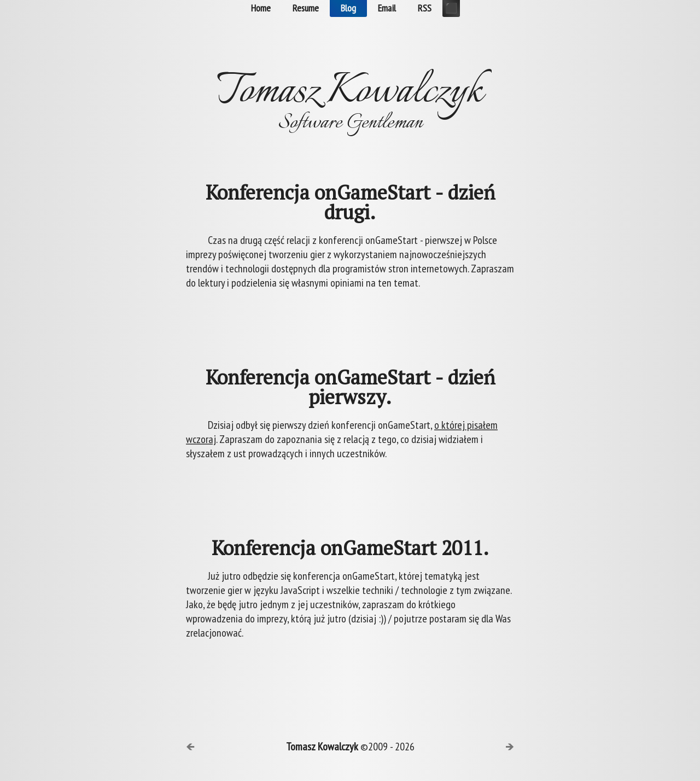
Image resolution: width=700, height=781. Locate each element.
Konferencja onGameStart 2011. (350, 548)
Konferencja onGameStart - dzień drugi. (350, 202)
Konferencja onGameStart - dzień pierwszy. (350, 387)
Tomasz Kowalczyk (322, 747)
